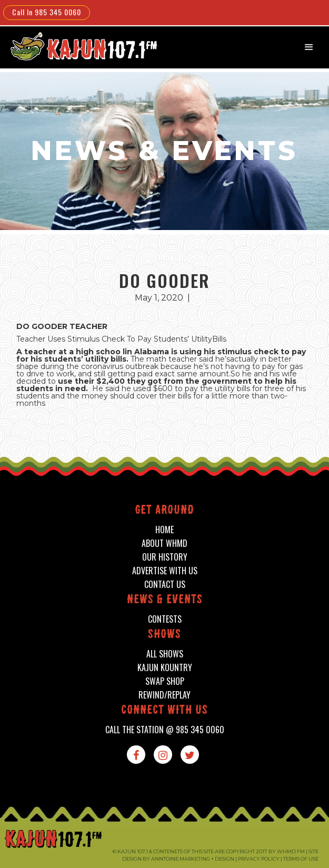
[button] (309, 47)
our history (165, 557)
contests (165, 619)
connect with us (164, 711)
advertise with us (165, 571)
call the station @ (165, 730)
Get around (164, 511)
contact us (165, 585)
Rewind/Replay (164, 695)
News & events (165, 600)
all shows (165, 654)
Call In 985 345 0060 (47, 12)
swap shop (165, 681)
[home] (77, 46)
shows (164, 635)
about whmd (164, 543)
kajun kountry (165, 668)
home (164, 530)
